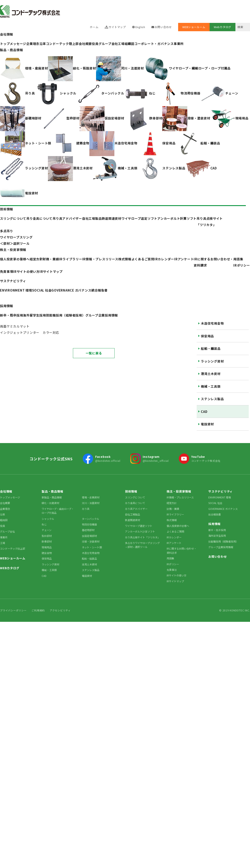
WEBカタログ (10, 568)
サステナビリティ (13, 281)
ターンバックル (91, 519)
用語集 (238, 259)
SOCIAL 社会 (215, 503)
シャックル (48, 519)
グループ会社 (108, 44)
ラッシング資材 (212, 361)
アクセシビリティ (60, 610)
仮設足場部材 (89, 536)
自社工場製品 (132, 514)
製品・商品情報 (11, 50)
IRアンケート (184, 259)
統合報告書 (215, 514)
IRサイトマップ (51, 271)
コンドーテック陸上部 (12, 548)
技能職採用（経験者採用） (223, 541)
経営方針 (172, 503)
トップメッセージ (10, 497)
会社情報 (7, 34)
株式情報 (125, 259)
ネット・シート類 (92, 547)
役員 (95, 44)
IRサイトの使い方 (26, 271)
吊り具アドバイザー (136, 509)
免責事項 (7, 271)
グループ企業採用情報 (221, 547)
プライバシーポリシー (13, 610)
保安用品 (207, 336)
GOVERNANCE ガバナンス (223, 509)
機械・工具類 (211, 386)
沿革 (2, 514)
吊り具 (86, 509)
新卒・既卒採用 (217, 530)
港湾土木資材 (211, 374)
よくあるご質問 (143, 259)
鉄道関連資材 (132, 520)
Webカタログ (222, 27)
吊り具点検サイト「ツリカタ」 (142, 537)
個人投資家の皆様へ (178, 526)
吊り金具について (135, 503)
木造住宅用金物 (212, 323)
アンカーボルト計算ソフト (140, 531)
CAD (204, 412)
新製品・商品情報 (52, 497)
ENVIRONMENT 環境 (220, 497)
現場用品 (47, 547)
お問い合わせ (163, 27)
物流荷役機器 (89, 524)
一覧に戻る (94, 353)
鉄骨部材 (47, 541)
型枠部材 (47, 536)
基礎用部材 (88, 530)
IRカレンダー (164, 259)
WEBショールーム (194, 27)
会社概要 (85, 44)
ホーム (94, 27)
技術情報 (7, 209)
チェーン (47, 530)
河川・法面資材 (91, 503)
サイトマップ (117, 27)
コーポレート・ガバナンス (154, 44)
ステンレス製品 (212, 399)
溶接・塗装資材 (91, 541)
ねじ (44, 524)
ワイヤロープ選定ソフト (139, 526)
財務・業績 (173, 509)
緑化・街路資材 (50, 503)
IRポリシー (242, 265)
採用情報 (7, 306)
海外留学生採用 (217, 536)
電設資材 (207, 424)
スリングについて (135, 497)
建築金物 (47, 553)
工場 (121, 44)
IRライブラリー (175, 514)
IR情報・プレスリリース (100, 259)
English (140, 27)
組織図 (129, 44)
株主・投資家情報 (13, 250)
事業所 (179, 44)
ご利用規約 (38, 610)
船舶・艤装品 (211, 348)
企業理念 (5, 509)
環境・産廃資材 (91, 497)
